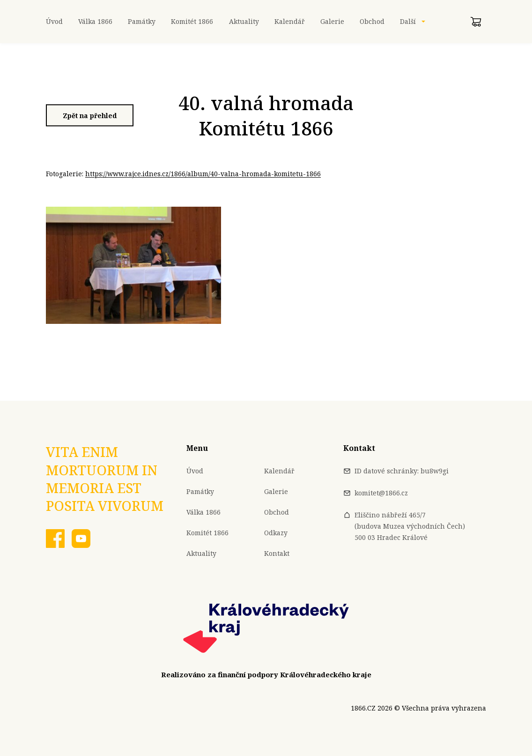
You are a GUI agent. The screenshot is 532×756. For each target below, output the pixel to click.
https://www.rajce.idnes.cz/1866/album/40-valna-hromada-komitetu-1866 (203, 174)
